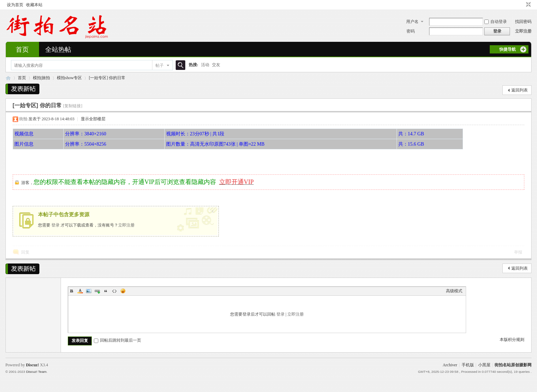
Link (97, 291)
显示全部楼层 (93, 119)
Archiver (450, 365)
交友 (216, 65)
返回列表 (520, 90)
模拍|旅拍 (41, 78)
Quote (106, 291)
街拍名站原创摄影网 (513, 365)
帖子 (160, 65)
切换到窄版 (528, 5)
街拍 (23, 119)
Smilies (123, 291)
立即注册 (523, 31)
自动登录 (496, 22)
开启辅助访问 (522, 5)
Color (80, 291)
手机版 (468, 365)
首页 (22, 50)
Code (114, 291)
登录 (55, 225)
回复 (25, 252)
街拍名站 (8, 78)
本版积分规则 (512, 340)
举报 (518, 252)
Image (89, 291)
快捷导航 (508, 49)
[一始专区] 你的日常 (107, 78)
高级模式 (454, 291)
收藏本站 (34, 5)
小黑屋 (484, 365)
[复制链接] (73, 106)
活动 (205, 65)
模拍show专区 (69, 78)
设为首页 (15, 5)
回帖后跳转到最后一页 (117, 340)
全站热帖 (58, 50)
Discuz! (33, 365)
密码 (411, 31)
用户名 (412, 22)
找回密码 (523, 22)
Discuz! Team (36, 372)
